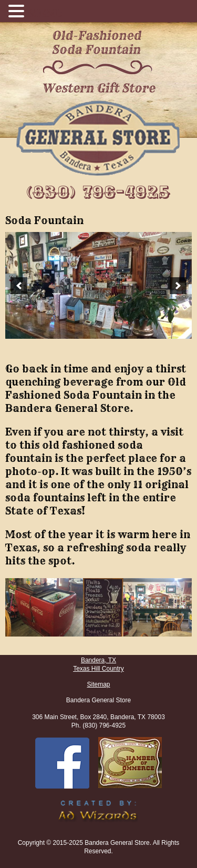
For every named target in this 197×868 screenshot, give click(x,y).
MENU (45, 13)
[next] (178, 286)
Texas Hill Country (98, 669)
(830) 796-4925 (99, 193)
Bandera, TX (98, 660)
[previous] (19, 286)
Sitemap (98, 684)
